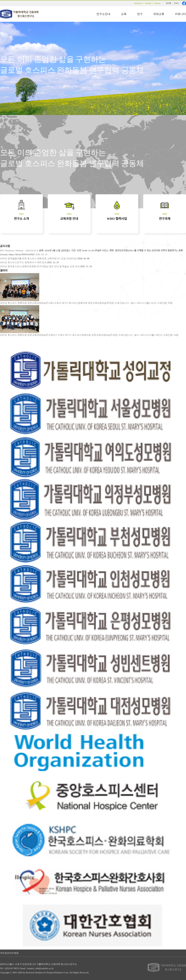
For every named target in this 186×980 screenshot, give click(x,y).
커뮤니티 (180, 14)
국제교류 (159, 14)
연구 (140, 14)
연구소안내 (103, 14)
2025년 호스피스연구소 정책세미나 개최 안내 (23, 262)
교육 (124, 14)
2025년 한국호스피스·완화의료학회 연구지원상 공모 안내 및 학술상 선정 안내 (40, 266)
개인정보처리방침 (9, 953)
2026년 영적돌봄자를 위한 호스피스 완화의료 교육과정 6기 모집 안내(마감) (39, 258)
